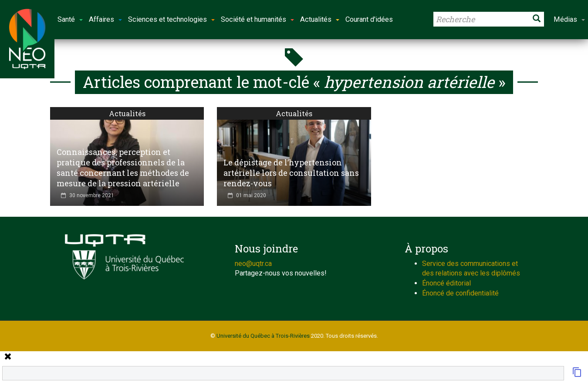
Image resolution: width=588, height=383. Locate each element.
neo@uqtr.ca (253, 264)
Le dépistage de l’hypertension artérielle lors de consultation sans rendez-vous (291, 173)
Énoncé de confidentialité (460, 293)
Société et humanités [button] (257, 19)
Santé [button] (70, 19)
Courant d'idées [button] (369, 19)
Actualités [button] (320, 19)
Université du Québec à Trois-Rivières (263, 336)
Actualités (127, 113)
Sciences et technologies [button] (171, 19)
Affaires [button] (105, 19)
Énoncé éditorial (446, 283)
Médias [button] (569, 19)
